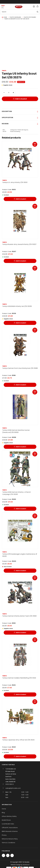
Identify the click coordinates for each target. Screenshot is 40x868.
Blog (3, 813)
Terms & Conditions (8, 843)
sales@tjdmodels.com (13, 788)
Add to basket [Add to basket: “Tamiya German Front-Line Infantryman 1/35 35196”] (21, 385)
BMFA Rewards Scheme (10, 831)
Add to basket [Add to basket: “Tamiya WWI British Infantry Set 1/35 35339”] (21, 323)
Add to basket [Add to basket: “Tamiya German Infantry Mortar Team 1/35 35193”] (21, 633)
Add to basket (21, 99)
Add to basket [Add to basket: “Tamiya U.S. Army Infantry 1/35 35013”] (21, 199)
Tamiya (4, 71)
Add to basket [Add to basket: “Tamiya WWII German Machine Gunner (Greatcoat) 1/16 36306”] (21, 447)
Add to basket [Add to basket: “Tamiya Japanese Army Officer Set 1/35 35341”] (21, 756)
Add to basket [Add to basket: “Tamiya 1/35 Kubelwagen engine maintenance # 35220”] (21, 571)
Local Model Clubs (8, 824)
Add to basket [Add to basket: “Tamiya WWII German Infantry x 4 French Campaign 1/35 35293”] (21, 509)
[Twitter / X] (8, 855)
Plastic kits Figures (30, 17)
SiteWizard (26, 865)
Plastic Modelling (15, 17)
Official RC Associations (10, 828)
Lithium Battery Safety (9, 816)
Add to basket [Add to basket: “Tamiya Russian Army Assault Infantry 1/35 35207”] (21, 261)
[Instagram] (12, 855)
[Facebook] (3, 855)
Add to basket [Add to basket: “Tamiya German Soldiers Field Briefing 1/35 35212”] (21, 695)
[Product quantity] (9, 93)
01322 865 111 (10, 784)
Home (5, 17)
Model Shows (6, 820)
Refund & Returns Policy (10, 839)
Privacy (4, 835)
